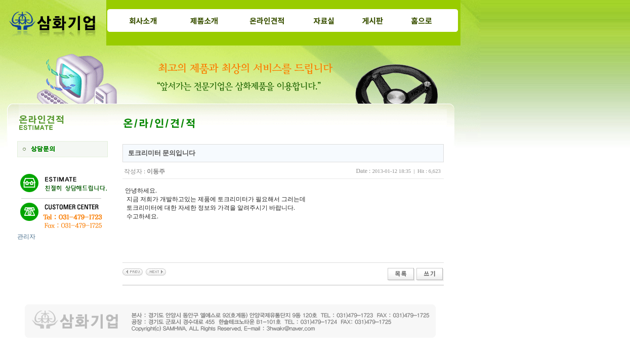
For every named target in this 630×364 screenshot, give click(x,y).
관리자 (26, 237)
